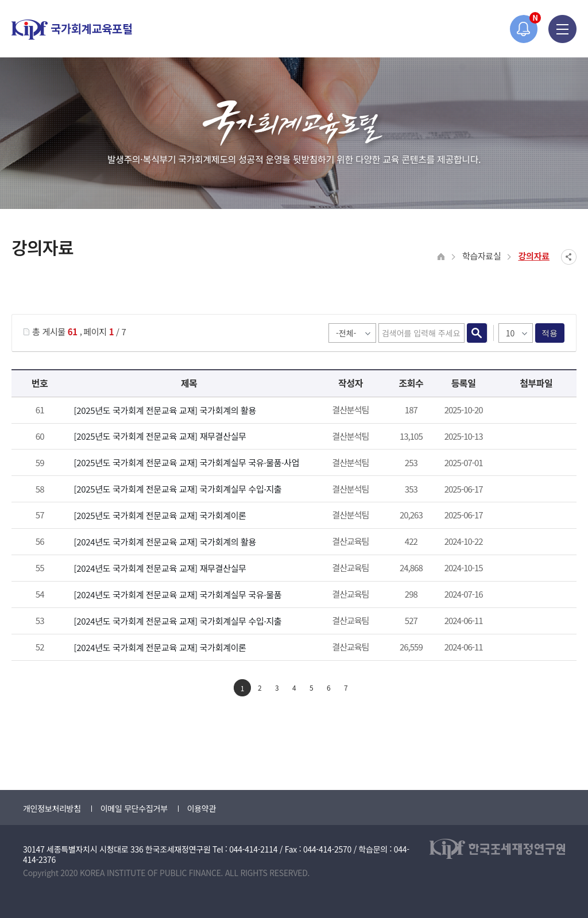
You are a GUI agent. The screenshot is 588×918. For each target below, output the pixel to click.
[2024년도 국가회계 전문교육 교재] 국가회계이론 (160, 647)
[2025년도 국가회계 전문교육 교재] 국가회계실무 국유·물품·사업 (186, 462)
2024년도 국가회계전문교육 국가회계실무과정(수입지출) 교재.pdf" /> (534, 622)
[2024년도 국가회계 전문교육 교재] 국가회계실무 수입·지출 (177, 621)
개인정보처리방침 (52, 808)
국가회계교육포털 (72, 30)
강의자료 (534, 256)
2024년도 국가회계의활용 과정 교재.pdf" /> (534, 543)
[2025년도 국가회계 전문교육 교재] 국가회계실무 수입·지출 (177, 489)
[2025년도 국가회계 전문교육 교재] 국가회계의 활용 (165, 410)
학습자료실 (482, 256)
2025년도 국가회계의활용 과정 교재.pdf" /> (534, 411)
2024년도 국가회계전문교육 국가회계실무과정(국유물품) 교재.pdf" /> (534, 595)
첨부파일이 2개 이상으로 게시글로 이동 (534, 437)
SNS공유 (569, 257)
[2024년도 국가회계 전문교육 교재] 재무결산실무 (160, 568)
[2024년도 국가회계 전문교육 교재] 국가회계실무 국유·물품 (177, 594)
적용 (550, 333)
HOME (441, 257)
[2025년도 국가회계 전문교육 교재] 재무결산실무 (160, 436)
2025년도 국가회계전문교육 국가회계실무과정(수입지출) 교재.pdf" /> (534, 490)
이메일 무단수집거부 (134, 808)
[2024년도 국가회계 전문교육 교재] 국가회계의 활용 (165, 542)
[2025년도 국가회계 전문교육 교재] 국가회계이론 (160, 515)
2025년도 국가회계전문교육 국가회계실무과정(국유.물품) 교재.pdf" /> (534, 463)
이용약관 (202, 808)
